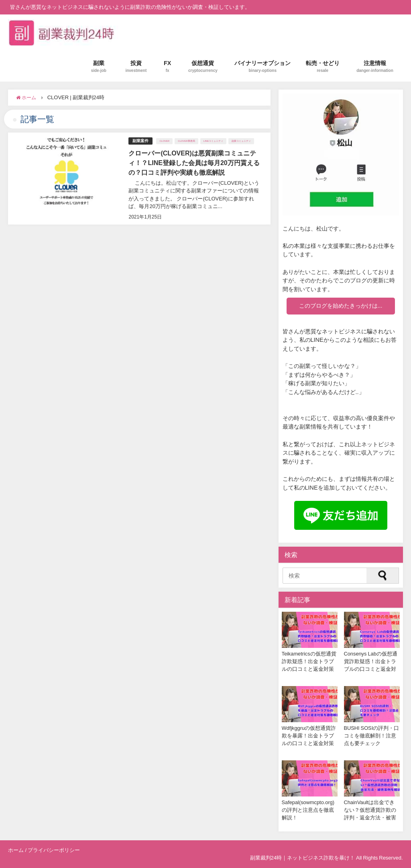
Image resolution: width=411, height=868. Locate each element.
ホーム (16, 850)
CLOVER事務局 (186, 141)
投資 (136, 66)
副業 (99, 66)
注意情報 (375, 66)
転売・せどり (323, 66)
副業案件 (140, 141)
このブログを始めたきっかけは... (341, 306)
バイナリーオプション (262, 66)
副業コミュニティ (241, 141)
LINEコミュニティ (213, 141)
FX (168, 66)
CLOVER (164, 141)
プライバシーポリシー (54, 850)
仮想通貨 (203, 66)
